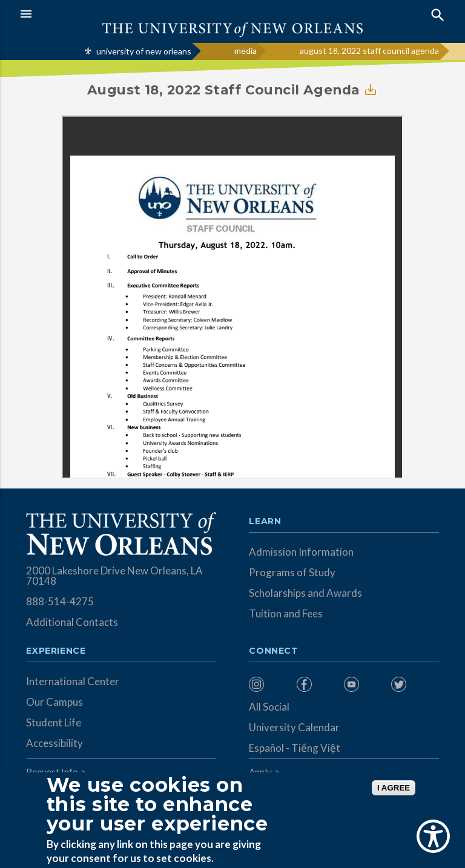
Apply (260, 772)
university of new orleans (144, 51)
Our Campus (54, 702)
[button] (123, 14)
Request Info (52, 772)
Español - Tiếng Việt (295, 748)
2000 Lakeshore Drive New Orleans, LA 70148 (114, 576)
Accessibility (54, 743)
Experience (56, 651)
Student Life (54, 722)
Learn (265, 522)
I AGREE (394, 788)
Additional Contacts (72, 622)
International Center (73, 681)
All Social (269, 707)
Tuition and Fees (286, 613)
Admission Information (301, 552)
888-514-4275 (60, 601)
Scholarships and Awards (305, 593)
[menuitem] (269, 684)
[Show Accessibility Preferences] (433, 836)
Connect (274, 651)
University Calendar (294, 727)
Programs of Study (292, 572)
